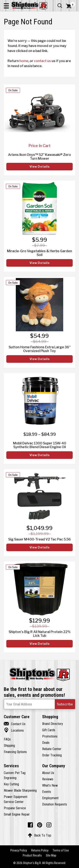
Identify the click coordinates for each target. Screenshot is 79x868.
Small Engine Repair (17, 814)
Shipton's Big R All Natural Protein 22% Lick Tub (40, 634)
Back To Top (39, 835)
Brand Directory (53, 724)
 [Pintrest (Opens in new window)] (40, 825)
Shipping (9, 745)
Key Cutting (11, 784)
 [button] (60, 6)
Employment (50, 798)
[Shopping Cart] (71, 6)
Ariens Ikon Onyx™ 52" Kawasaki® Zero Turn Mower (39, 157)
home (24, 61)
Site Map (51, 855)
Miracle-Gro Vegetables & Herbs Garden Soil (39, 253)
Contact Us (15, 724)
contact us (42, 61)
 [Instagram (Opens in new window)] (49, 825)
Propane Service (15, 808)
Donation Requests (55, 804)
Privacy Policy (19, 850)
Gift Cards (49, 730)
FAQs (7, 739)
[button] (6, 6)
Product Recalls (32, 855)
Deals (46, 743)
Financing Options (15, 752)
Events (47, 792)
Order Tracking (52, 755)
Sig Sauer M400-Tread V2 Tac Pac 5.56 (39, 539)
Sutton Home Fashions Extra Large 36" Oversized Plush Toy (40, 349)
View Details (40, 167)
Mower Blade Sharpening (20, 790)
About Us (48, 773)
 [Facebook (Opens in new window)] (30, 825)
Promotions (50, 736)
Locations (14, 730)
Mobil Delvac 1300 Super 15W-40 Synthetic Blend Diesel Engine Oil (40, 445)
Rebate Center (52, 749)
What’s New (50, 785)
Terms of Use (61, 850)
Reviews (48, 779)
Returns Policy (40, 850)
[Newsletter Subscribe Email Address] (39, 704)
